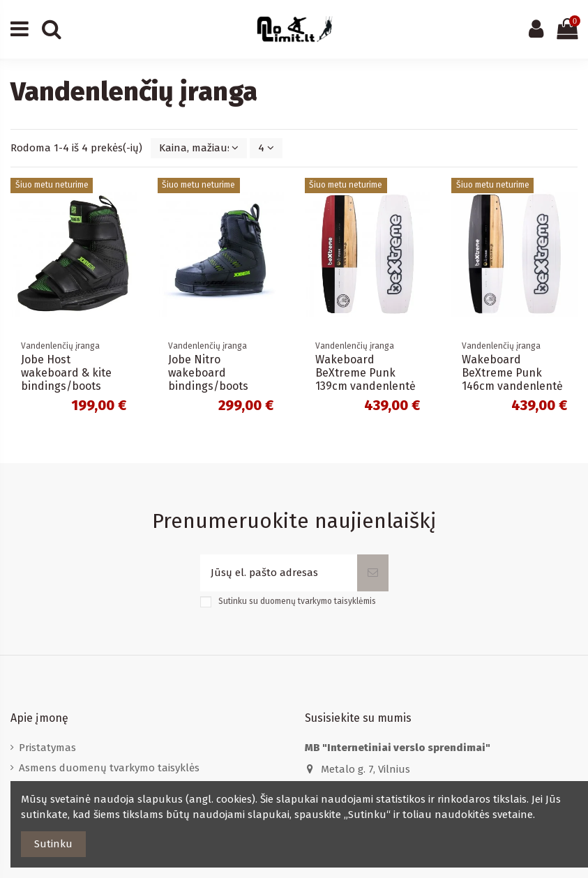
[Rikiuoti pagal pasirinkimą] (199, 148)
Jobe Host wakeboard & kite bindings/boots (66, 373)
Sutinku (53, 844)
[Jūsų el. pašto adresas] (279, 573)
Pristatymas (47, 748)
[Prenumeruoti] (373, 573)
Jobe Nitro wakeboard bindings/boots (208, 373)
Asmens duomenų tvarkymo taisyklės (109, 768)
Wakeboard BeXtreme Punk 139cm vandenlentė (365, 373)
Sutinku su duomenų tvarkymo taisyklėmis (297, 601)
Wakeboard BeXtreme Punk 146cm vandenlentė (512, 373)
